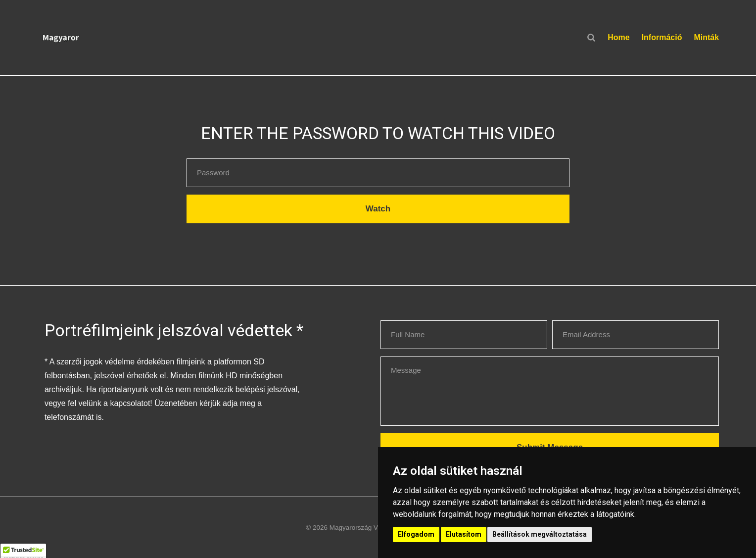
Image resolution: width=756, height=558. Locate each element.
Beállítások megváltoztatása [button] (540, 534)
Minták (706, 37)
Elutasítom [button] (464, 534)
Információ (662, 37)
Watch (378, 209)
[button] (120, 38)
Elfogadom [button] (416, 534)
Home (618, 37)
